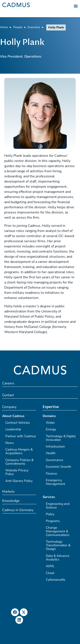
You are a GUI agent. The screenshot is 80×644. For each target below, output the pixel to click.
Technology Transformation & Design (58, 545)
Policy (50, 514)
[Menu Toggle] (76, 6)
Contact (8, 395)
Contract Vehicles (18, 423)
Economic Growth (59, 467)
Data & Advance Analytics (58, 558)
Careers (8, 383)
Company (9, 407)
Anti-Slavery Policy (19, 481)
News (9, 443)
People (18, 27)
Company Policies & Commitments (19, 462)
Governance (55, 460)
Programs (53, 521)
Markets (8, 492)
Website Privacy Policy (17, 472)
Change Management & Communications (58, 531)
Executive (34, 27)
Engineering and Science (58, 506)
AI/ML (50, 566)
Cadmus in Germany (18, 510)
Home (4, 27)
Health (51, 453)
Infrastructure (55, 446)
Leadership (13, 429)
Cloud (50, 573)
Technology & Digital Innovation (61, 438)
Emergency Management (55, 482)
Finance (51, 473)
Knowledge (11, 501)
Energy (51, 429)
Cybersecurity (56, 580)
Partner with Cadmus (21, 436)
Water (50, 423)
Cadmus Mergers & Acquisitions (19, 451)
